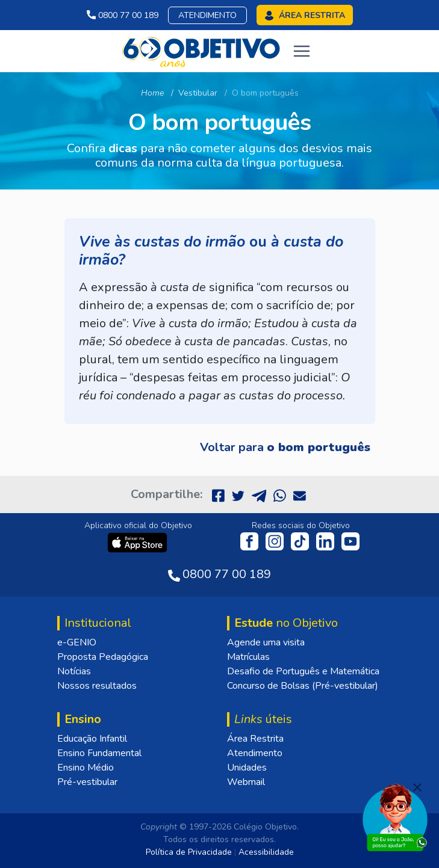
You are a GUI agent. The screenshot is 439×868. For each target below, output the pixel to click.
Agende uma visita (266, 642)
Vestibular (198, 93)
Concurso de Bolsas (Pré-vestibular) (303, 686)
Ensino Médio (86, 768)
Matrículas (248, 657)
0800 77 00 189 (123, 15)
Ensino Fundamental (99, 753)
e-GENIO (77, 642)
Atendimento (207, 15)
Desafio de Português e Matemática (303, 671)
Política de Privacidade (189, 852)
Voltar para (285, 447)
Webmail (246, 782)
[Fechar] (417, 787)
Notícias (74, 671)
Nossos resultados (97, 686)
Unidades (247, 768)
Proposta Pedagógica (103, 657)
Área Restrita (255, 739)
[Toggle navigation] (302, 51)
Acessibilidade (266, 852)
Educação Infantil (92, 739)
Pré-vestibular (87, 782)
